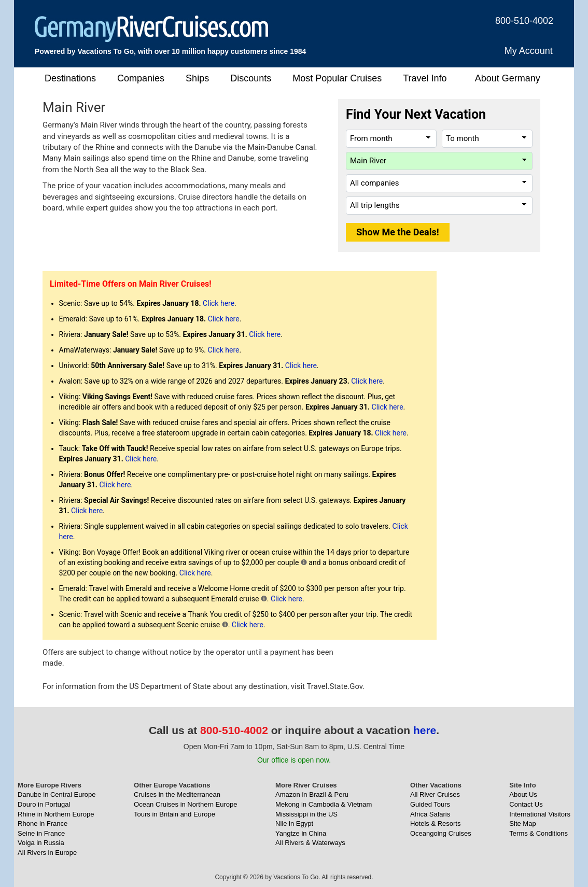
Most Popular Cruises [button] (337, 78)
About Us (523, 794)
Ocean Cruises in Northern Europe (185, 804)
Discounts (251, 78)
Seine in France (41, 833)
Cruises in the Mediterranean (177, 794)
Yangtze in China (301, 833)
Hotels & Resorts (436, 823)
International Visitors (540, 814)
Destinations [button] (70, 78)
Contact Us (526, 804)
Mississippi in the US (306, 814)
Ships (197, 78)
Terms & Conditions (538, 833)
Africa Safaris (430, 814)
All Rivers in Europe (47, 853)
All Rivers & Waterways (310, 843)
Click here (219, 303)
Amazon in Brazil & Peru (312, 794)
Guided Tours (430, 804)
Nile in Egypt (294, 823)
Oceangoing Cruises (441, 833)
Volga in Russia (41, 843)
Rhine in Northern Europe (56, 814)
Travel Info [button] (425, 78)
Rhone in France (43, 823)
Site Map (522, 823)
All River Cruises (435, 794)
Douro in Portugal (44, 804)
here (425, 730)
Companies (141, 78)
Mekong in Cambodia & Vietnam (324, 804)
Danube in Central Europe (57, 794)
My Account (529, 51)
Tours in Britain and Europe (174, 814)
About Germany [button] (508, 78)
